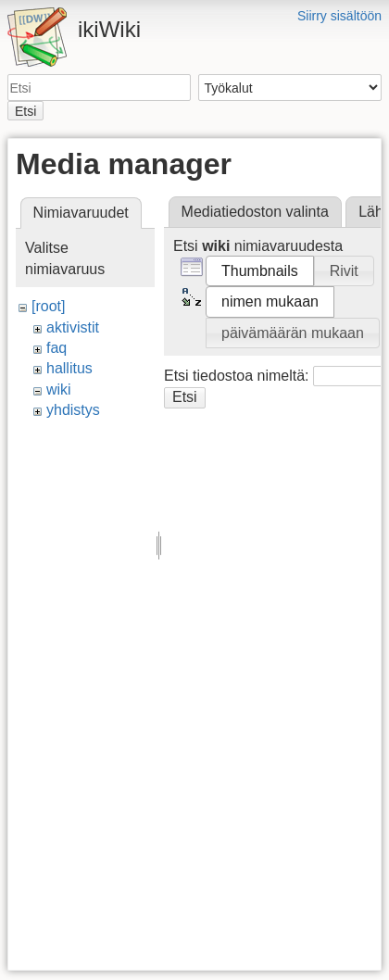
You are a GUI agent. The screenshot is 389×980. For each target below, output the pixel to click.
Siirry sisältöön (339, 16)
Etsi (25, 111)
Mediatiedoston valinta (255, 212)
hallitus (69, 368)
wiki (59, 389)
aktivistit (73, 327)
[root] (48, 306)
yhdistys (73, 410)
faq (56, 348)
